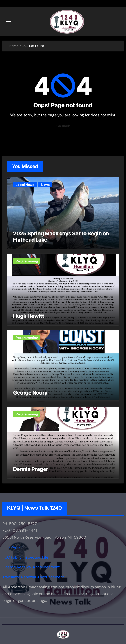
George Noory (30, 393)
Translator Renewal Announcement (33, 577)
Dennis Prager (31, 469)
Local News (25, 185)
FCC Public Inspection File (25, 557)
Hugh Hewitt (29, 316)
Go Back (63, 126)
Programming (27, 261)
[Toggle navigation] (9, 22)
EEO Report (13, 547)
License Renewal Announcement (31, 567)
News (45, 185)
